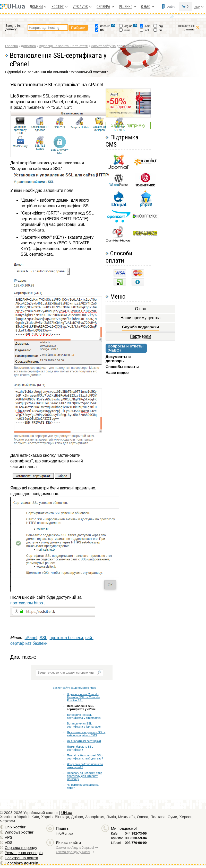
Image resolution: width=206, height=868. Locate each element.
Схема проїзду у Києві (73, 852)
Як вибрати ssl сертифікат (84, 741)
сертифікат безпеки (29, 643)
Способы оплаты (122, 367)
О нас (146, 7)
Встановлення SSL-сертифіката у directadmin (84, 716)
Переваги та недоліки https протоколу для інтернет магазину (84, 776)
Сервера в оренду (21, 848)
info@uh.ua (65, 833)
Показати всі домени (186, 28)
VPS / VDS (80, 7)
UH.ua (67, 813)
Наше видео (117, 373)
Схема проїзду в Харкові (75, 848)
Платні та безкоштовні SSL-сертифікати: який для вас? (85, 757)
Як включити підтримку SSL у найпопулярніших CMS (86, 734)
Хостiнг (58, 7)
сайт (89, 638)
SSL (43, 638)
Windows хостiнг (19, 832)
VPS (8, 837)
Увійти (171, 7)
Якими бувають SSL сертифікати (80, 748)
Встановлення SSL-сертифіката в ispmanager (84, 725)
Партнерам (140, 336)
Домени (36, 7)
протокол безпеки (66, 638)
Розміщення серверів (24, 853)
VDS (9, 842)
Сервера (103, 7)
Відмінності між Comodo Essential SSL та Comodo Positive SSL (83, 697)
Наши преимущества (141, 318)
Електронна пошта (21, 858)
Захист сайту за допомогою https (74, 688)
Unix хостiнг (15, 827)
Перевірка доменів (21, 863)
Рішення (126, 7)
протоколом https (27, 603)
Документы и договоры (118, 359)
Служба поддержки (140, 327)
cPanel (31, 638)
